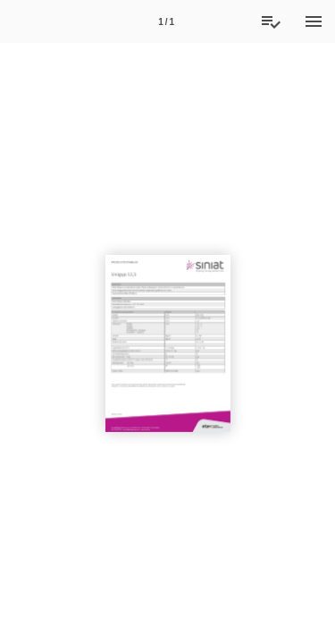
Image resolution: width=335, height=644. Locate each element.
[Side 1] (166, 21)
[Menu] (314, 21)
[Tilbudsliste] (271, 21)
